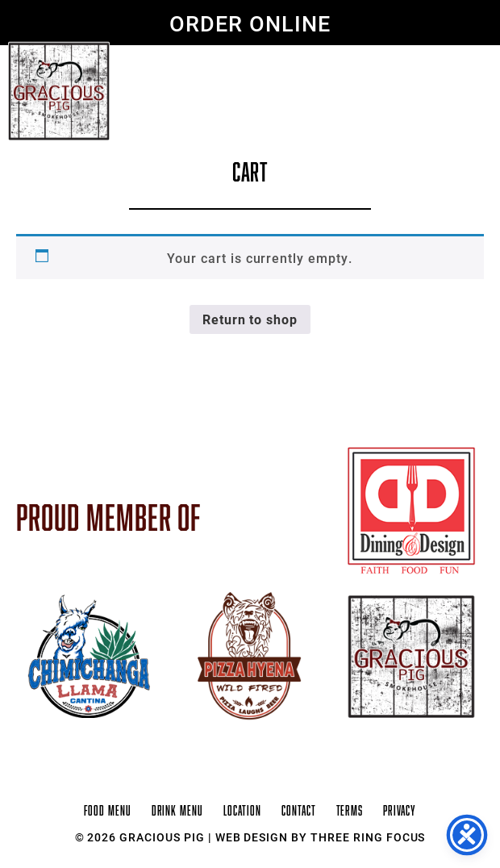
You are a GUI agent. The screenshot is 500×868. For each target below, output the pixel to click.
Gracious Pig (59, 92)
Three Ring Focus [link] (368, 837)
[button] (462, 63)
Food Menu (108, 811)
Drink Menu (178, 811)
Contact (299, 811)
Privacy (400, 811)
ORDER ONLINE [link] (250, 23)
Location (242, 811)
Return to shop (250, 319)
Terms (350, 811)
